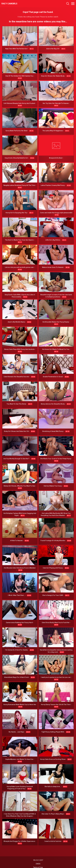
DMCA (38, 864)
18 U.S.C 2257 (38, 860)
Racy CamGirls (9, 4)
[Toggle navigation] (73, 4)
